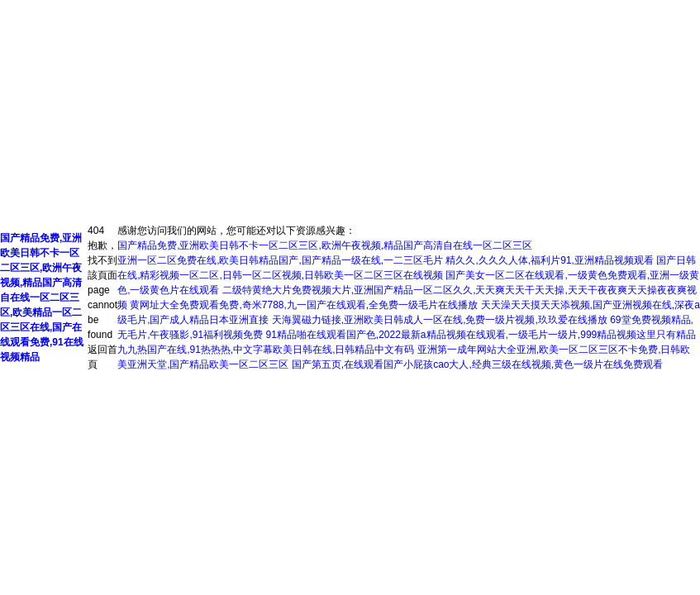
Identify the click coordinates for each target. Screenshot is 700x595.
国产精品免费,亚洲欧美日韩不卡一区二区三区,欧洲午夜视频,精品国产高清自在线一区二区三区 (325, 245)
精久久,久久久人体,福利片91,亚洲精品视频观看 (549, 260)
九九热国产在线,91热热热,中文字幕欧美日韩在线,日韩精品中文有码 (266, 350)
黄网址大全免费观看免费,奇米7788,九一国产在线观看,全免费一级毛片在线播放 (304, 305)
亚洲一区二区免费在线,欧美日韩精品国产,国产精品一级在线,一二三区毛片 (280, 260)
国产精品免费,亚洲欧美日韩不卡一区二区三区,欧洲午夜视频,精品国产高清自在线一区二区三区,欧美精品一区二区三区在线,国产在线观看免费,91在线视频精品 (42, 297)
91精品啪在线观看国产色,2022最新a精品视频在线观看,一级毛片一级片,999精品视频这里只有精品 (481, 335)
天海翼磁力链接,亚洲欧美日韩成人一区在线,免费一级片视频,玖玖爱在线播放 (440, 320)
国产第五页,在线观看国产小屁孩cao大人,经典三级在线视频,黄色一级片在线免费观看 (477, 364)
